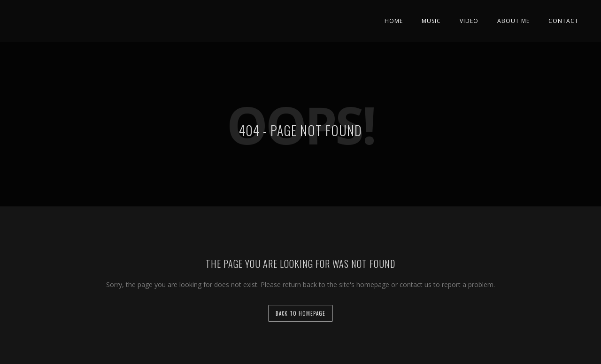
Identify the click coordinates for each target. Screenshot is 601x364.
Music (431, 21)
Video (469, 21)
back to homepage (300, 313)
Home (394, 21)
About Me (513, 21)
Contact (563, 21)
